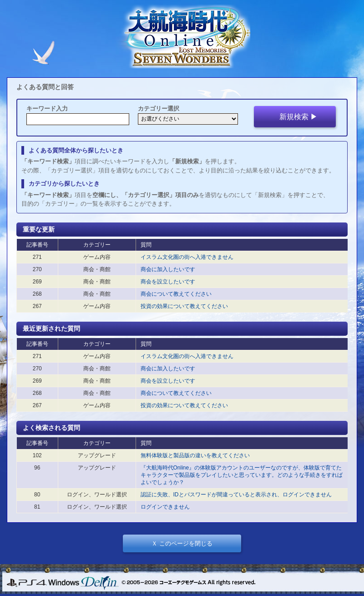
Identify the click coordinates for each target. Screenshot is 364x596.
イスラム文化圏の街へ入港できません (187, 257)
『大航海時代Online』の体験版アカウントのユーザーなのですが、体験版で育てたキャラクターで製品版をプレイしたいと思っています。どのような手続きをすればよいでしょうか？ (242, 475)
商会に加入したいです (168, 269)
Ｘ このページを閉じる (182, 543)
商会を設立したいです (168, 282)
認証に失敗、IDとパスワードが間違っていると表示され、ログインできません (236, 495)
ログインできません (165, 507)
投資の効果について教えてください (184, 306)
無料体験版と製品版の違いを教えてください (195, 455)
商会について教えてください (176, 294)
